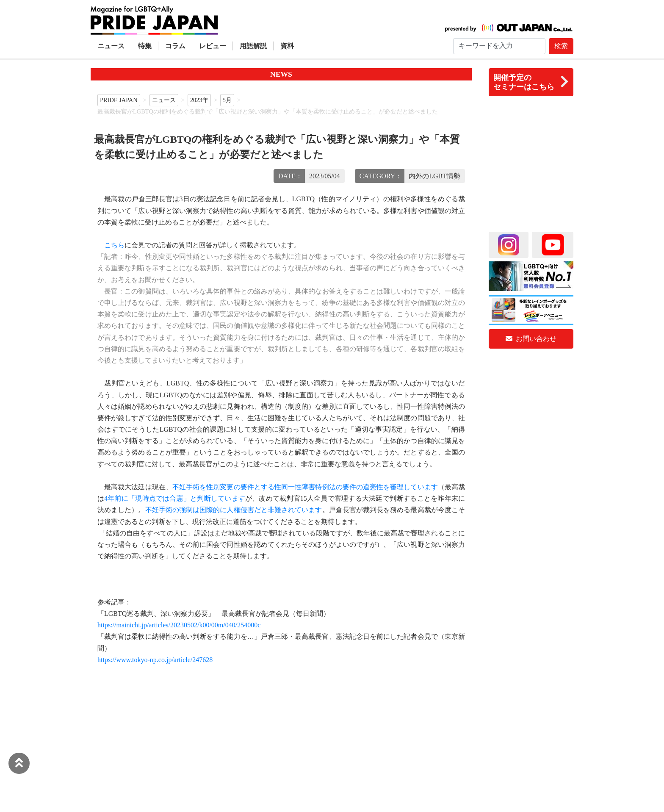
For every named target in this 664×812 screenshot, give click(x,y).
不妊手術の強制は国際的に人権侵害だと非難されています (234, 510)
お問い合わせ (531, 339)
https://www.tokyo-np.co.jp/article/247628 (155, 660)
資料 (287, 46)
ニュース (111, 46)
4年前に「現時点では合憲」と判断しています (175, 498)
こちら (114, 245)
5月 (227, 100)
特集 (145, 46)
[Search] (499, 46)
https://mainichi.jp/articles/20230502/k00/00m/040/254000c (179, 625)
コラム (175, 46)
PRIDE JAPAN (119, 100)
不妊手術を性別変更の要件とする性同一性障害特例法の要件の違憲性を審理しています (305, 487)
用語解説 (253, 46)
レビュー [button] (213, 46)
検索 (561, 46)
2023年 (199, 100)
